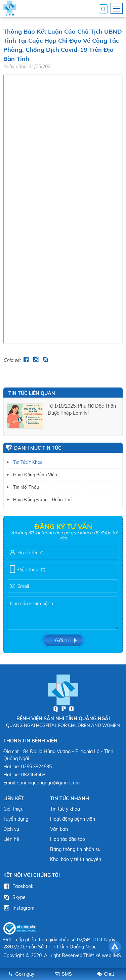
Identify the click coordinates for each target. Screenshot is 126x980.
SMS (67, 974)
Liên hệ (11, 839)
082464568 (33, 775)
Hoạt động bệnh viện (35, 475)
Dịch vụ (11, 829)
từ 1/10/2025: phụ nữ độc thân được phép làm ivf (82, 410)
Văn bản (59, 829)
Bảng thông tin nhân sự (75, 849)
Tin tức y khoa (28, 462)
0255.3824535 (36, 767)
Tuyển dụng (16, 819)
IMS (117, 955)
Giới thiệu (13, 809)
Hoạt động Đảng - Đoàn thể (42, 499)
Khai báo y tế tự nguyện (76, 859)
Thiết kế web (97, 955)
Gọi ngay (25, 974)
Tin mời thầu (26, 487)
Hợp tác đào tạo (68, 839)
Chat (109, 974)
